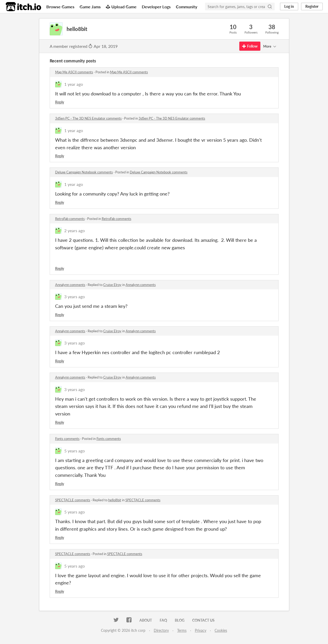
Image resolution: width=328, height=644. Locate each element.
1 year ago (74, 84)
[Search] (270, 6)
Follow (250, 46)
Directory (161, 630)
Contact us (203, 620)
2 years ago (75, 230)
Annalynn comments (70, 285)
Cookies (221, 630)
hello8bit (115, 500)
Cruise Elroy (112, 285)
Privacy (201, 630)
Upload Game (121, 7)
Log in (289, 6)
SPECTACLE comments (73, 500)
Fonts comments (67, 439)
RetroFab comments (70, 219)
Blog (180, 620)
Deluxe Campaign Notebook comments (84, 172)
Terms (182, 630)
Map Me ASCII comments (74, 72)
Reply (60, 102)
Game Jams (90, 7)
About (146, 620)
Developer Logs (156, 7)
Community (186, 7)
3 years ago (75, 297)
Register (312, 6)
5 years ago (75, 451)
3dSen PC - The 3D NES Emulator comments (88, 118)
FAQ (163, 620)
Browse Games (60, 7)
